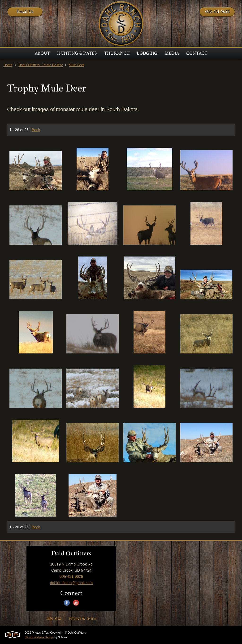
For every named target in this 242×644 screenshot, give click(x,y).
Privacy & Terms (82, 618)
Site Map (54, 618)
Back (36, 130)
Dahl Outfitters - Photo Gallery (41, 65)
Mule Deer (76, 65)
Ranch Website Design (39, 637)
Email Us (25, 11)
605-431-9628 (217, 11)
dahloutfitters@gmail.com (71, 583)
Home (8, 65)
